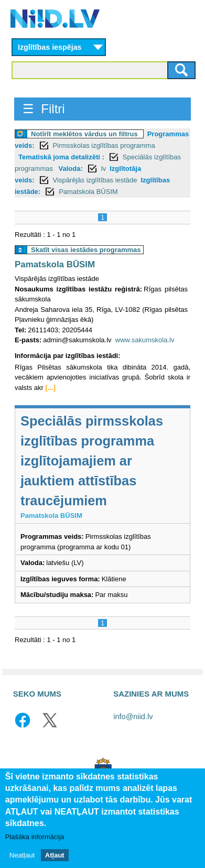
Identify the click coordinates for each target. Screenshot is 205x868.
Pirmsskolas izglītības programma (104, 145)
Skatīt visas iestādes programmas (86, 250)
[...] (51, 388)
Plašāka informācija (35, 837)
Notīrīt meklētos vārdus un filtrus (84, 134)
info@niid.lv (133, 717)
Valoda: (71, 169)
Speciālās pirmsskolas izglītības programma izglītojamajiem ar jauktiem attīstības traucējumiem (92, 461)
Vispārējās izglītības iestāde (95, 180)
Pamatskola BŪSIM (88, 192)
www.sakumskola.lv (145, 340)
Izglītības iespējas (50, 47)
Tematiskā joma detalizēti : (61, 157)
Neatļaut (22, 855)
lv (104, 169)
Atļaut (55, 855)
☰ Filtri (44, 109)
